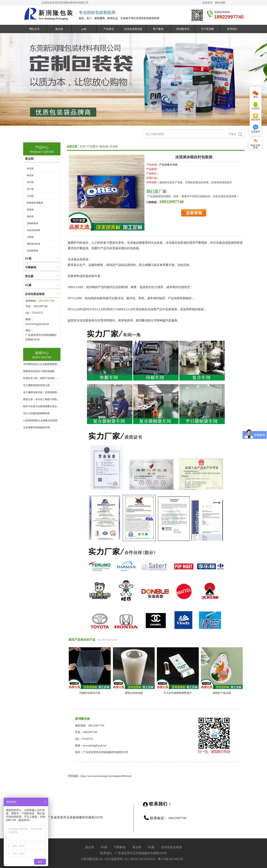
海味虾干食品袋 (222, 693)
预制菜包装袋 (34, 244)
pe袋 (84, 29)
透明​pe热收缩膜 (134, 693)
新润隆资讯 (183, 29)
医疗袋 (30, 189)
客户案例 (158, 29)
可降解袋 (31, 267)
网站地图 (220, 3)
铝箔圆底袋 (32, 251)
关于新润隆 (207, 29)
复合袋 (59, 29)
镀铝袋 (30, 216)
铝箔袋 (30, 168)
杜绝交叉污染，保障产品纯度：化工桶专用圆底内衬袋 (52, 378)
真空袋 (30, 182)
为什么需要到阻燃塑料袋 (36, 413)
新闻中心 (42, 353)
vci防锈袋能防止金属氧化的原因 (40, 420)
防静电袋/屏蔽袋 (35, 203)
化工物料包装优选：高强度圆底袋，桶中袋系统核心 (51, 392)
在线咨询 (207, 3)
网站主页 (34, 29)
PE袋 (28, 258)
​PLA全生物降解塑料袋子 (178, 693)
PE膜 (28, 285)
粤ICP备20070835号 (170, 859)
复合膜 (29, 276)
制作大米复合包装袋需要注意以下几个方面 (46, 406)
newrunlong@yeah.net (37, 324)
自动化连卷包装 (133, 29)
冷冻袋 (114, 146)
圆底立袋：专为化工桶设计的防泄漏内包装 (46, 399)
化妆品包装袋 (34, 230)
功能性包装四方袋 (90, 693)
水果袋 (30, 237)
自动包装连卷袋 (35, 294)
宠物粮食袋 (32, 223)
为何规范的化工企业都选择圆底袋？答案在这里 (48, 364)
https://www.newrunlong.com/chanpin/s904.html (106, 776)
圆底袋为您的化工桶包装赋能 (39, 371)
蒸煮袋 (30, 210)
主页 (83, 146)
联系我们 (232, 29)
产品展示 (109, 29)
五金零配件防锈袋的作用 (36, 427)
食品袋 (30, 175)
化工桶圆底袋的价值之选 (36, 385)
